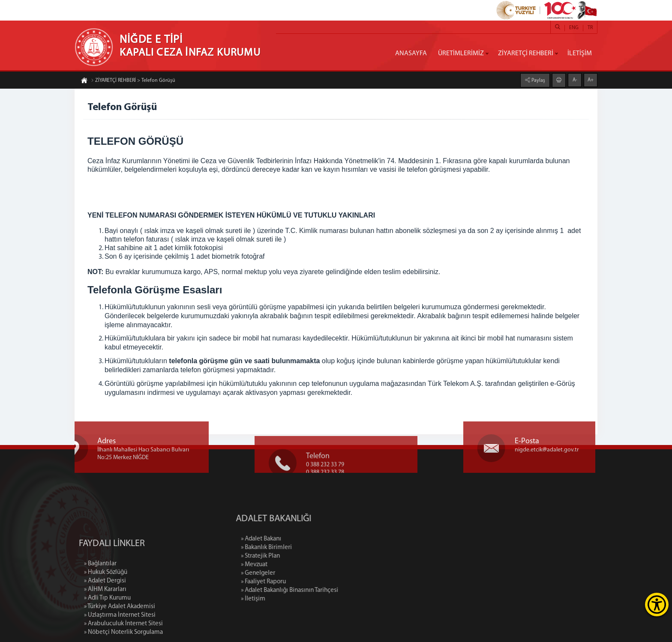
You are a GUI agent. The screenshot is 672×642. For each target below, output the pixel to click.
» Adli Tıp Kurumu (107, 633)
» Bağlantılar (100, 599)
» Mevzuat (291, 565)
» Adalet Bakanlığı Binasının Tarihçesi (327, 590)
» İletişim (290, 599)
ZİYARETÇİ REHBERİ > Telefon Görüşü (133, 81)
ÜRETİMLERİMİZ (461, 54)
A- (575, 80)
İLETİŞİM (580, 54)
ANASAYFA (411, 54)
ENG (574, 28)
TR (590, 28)
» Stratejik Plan (298, 556)
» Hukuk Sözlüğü (106, 608)
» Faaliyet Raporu (301, 582)
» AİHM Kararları (105, 625)
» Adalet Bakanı (298, 539)
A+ (591, 80)
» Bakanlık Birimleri (304, 548)
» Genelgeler (295, 573)
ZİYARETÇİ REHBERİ (526, 54)
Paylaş (538, 80)
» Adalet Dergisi (105, 616)
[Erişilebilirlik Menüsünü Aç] (657, 605)
